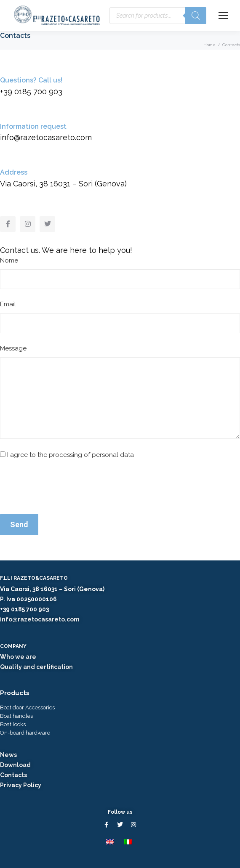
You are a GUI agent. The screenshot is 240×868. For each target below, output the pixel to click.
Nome (9, 260)
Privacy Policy (21, 785)
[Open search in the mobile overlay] (158, 16)
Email (8, 304)
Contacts (13, 775)
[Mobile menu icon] (223, 16)
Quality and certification (36, 667)
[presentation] (64, 487)
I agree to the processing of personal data (71, 455)
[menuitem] (111, 841)
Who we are (18, 657)
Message (13, 348)
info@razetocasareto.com (40, 619)
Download (15, 765)
